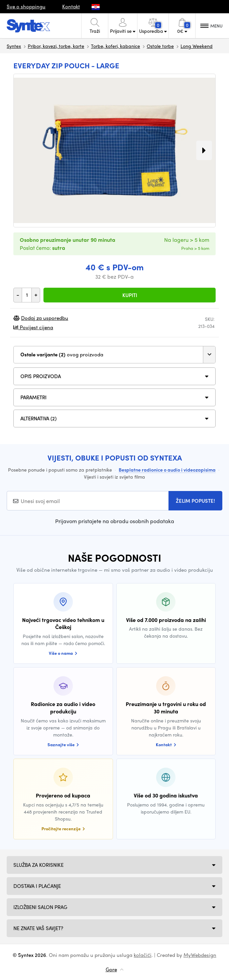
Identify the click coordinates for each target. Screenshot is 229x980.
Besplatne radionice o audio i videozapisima (167, 470)
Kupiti (130, 295)
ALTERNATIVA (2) (38, 418)
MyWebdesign (200, 955)
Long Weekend (197, 46)
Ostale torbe (160, 46)
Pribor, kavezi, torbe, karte (56, 46)
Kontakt (71, 6)
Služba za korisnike (38, 865)
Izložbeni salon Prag (40, 907)
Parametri (33, 397)
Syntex (14, 46)
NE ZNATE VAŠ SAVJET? (38, 928)
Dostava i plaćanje (37, 886)
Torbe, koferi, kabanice (116, 46)
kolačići (143, 955)
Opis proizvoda (41, 376)
